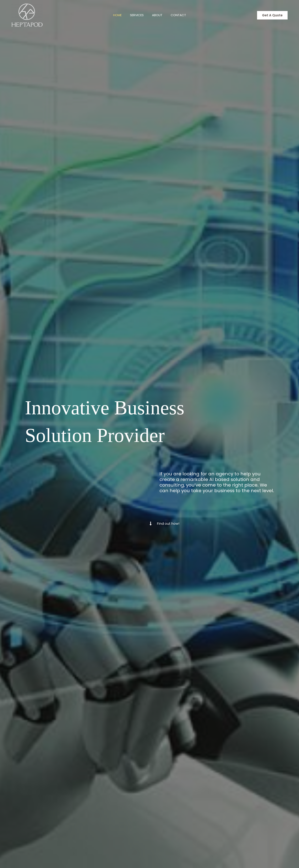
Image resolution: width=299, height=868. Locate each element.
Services (136, 15)
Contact (181, 15)
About (158, 15)
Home (114, 15)
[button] (272, 15)
